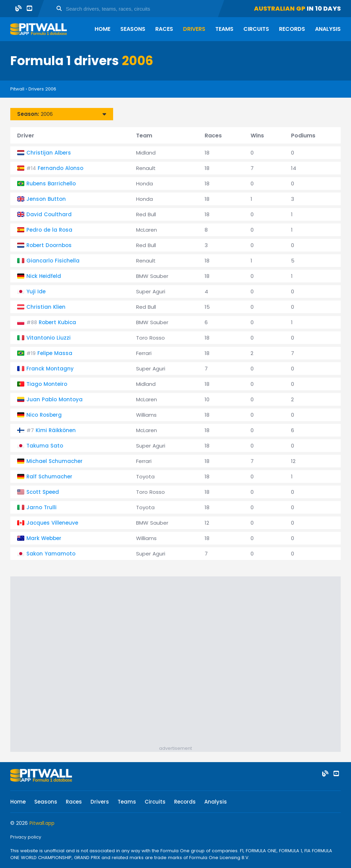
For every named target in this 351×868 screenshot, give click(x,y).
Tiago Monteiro (47, 384)
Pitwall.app (42, 823)
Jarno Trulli (41, 507)
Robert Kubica (57, 322)
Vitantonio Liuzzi (49, 338)
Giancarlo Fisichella (53, 261)
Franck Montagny (50, 369)
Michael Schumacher (55, 461)
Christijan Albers (49, 153)
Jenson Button (46, 199)
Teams (224, 29)
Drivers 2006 (42, 89)
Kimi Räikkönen (56, 430)
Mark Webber (44, 538)
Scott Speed (43, 492)
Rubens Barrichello (51, 184)
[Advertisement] (175, 659)
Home (102, 29)
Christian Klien (46, 307)
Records (292, 29)
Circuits (256, 29)
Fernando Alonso (60, 168)
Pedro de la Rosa (49, 230)
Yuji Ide (36, 291)
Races (164, 29)
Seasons (133, 29)
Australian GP (280, 8)
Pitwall (17, 89)
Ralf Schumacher (49, 476)
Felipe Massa (55, 353)
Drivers (194, 29)
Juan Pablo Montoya (55, 399)
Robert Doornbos (49, 245)
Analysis (328, 29)
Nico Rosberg (44, 415)
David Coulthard (49, 214)
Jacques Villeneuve (52, 523)
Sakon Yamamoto (51, 554)
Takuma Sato (45, 446)
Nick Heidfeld (44, 276)
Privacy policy (26, 837)
